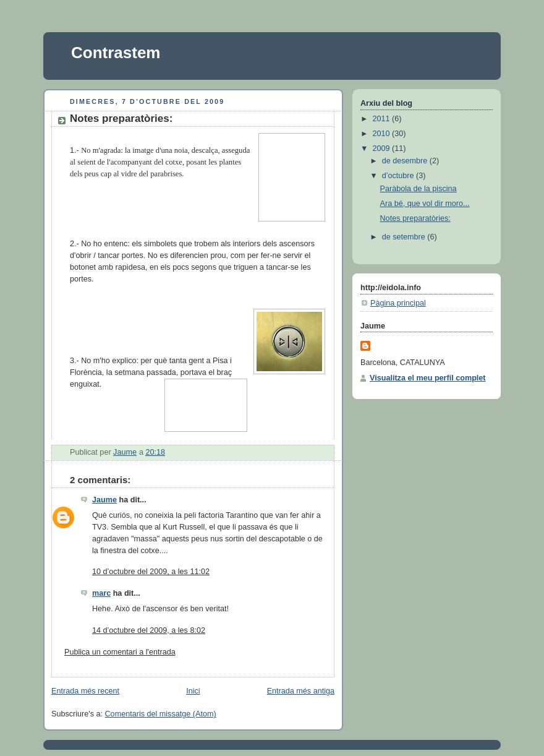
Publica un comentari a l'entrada (120, 652)
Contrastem (116, 53)
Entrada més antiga (301, 691)
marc (101, 593)
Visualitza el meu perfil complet (428, 378)
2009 (383, 148)
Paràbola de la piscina (419, 189)
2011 (383, 119)
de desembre (406, 161)
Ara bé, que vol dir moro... (425, 204)
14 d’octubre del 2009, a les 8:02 (149, 630)
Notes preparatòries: (415, 218)
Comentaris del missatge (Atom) (161, 714)
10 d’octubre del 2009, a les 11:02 (151, 572)
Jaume (104, 500)
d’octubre (399, 176)
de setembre (405, 237)
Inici (193, 691)
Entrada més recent (85, 691)
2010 (383, 134)
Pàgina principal (398, 303)
